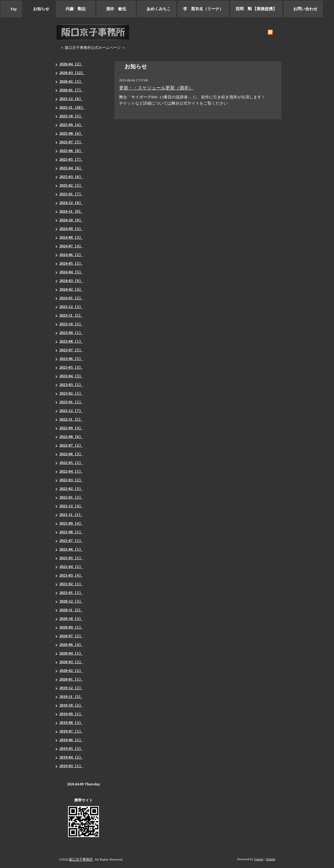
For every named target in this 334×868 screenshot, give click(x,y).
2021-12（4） (71, 506)
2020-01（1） (71, 679)
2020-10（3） (71, 618)
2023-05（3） (71, 367)
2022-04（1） (71, 471)
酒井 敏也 (116, 9)
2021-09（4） (71, 523)
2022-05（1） (71, 462)
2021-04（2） (71, 566)
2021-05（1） (71, 558)
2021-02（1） (71, 584)
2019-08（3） (71, 722)
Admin (270, 859)
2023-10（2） (71, 324)
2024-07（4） (71, 246)
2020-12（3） (71, 601)
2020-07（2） (71, 636)
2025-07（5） (71, 142)
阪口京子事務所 (81, 859)
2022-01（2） (71, 497)
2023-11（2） (71, 315)
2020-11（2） (71, 610)
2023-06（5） (71, 358)
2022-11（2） (71, 419)
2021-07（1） (71, 540)
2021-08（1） (71, 532)
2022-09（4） (71, 428)
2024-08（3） (71, 237)
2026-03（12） (72, 73)
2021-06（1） (71, 549)
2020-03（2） (71, 662)
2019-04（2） (71, 757)
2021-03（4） (71, 575)
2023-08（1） (71, 341)
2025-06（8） (71, 151)
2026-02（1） (71, 81)
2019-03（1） (71, 766)
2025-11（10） (72, 107)
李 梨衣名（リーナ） (203, 9)
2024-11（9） (71, 211)
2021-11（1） (71, 514)
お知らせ (39, 9)
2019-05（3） (71, 748)
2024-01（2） (71, 298)
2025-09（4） (71, 125)
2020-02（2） (71, 670)
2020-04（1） (71, 653)
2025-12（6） (71, 99)
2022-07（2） (71, 445)
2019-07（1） (71, 731)
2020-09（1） (71, 627)
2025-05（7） (71, 159)
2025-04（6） (71, 168)
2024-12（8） (71, 203)
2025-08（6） (71, 133)
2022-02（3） (71, 488)
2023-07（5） (71, 350)
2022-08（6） (71, 436)
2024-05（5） (71, 263)
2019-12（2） (71, 688)
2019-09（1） (71, 714)
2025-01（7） (71, 194)
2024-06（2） (71, 255)
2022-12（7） (71, 410)
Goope (259, 859)
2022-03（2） (71, 480)
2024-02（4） (71, 289)
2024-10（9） (71, 220)
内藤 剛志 (76, 9)
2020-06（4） (71, 644)
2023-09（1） (71, 333)
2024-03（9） (71, 281)
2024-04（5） (71, 272)
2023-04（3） (71, 376)
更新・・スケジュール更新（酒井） (156, 88)
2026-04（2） (71, 64)
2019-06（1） (71, 740)
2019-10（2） (71, 705)
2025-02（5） (71, 185)
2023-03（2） (71, 384)
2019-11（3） (71, 696)
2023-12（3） (71, 307)
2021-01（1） (71, 592)
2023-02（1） (71, 393)
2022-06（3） (71, 454)
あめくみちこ (157, 9)
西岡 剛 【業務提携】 (256, 9)
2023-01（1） (71, 402)
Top (11, 9)
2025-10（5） (71, 116)
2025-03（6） (71, 177)
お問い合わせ (303, 9)
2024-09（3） (71, 229)
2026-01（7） (71, 90)
